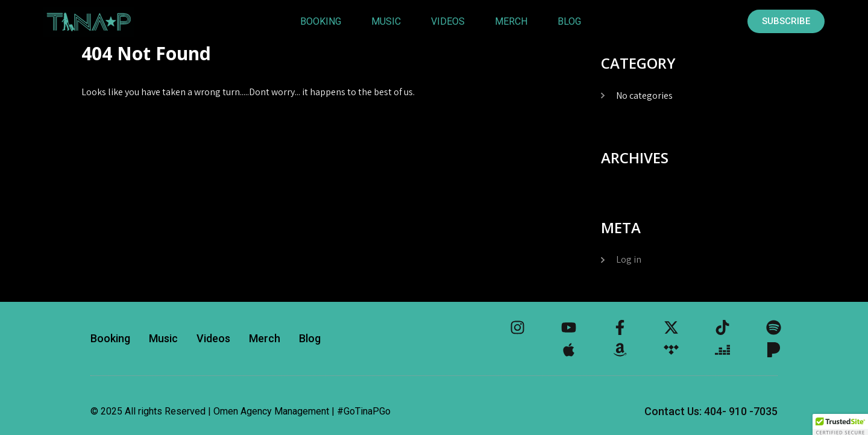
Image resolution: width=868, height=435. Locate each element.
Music (386, 21)
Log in (629, 259)
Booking (321, 21)
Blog (569, 21)
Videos (448, 21)
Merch (511, 21)
